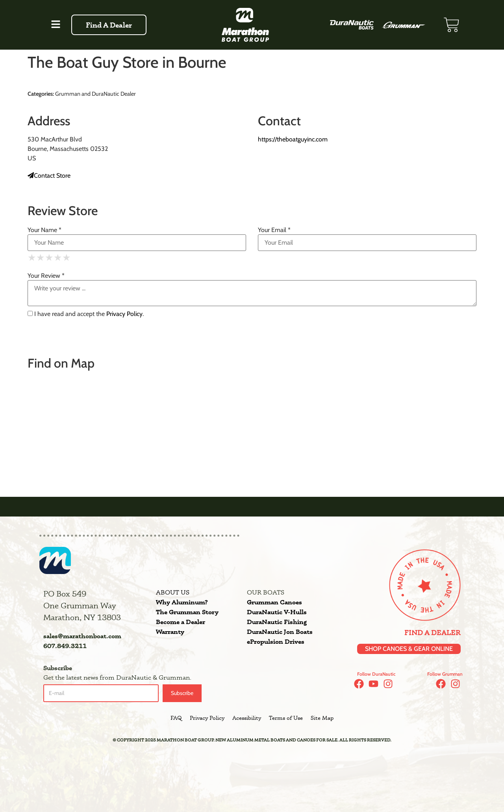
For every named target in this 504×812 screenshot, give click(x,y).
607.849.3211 (65, 646)
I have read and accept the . (86, 314)
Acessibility (247, 718)
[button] (56, 25)
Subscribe (182, 693)
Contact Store (49, 176)
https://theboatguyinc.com (293, 139)
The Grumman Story (187, 612)
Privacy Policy (124, 314)
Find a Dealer (433, 632)
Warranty (170, 632)
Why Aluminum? (182, 602)
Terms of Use (286, 718)
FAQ (176, 718)
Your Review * (46, 276)
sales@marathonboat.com (82, 636)
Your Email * (274, 230)
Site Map (322, 718)
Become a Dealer (181, 622)
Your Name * (44, 230)
